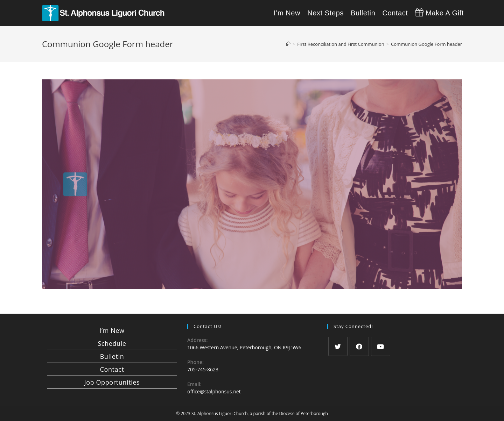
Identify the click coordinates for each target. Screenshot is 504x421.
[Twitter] (338, 346)
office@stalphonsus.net (214, 391)
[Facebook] (359, 346)
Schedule (112, 343)
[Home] (288, 44)
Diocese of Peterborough (304, 413)
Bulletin (112, 356)
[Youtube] (381, 346)
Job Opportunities (112, 382)
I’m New (112, 330)
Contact (112, 369)
